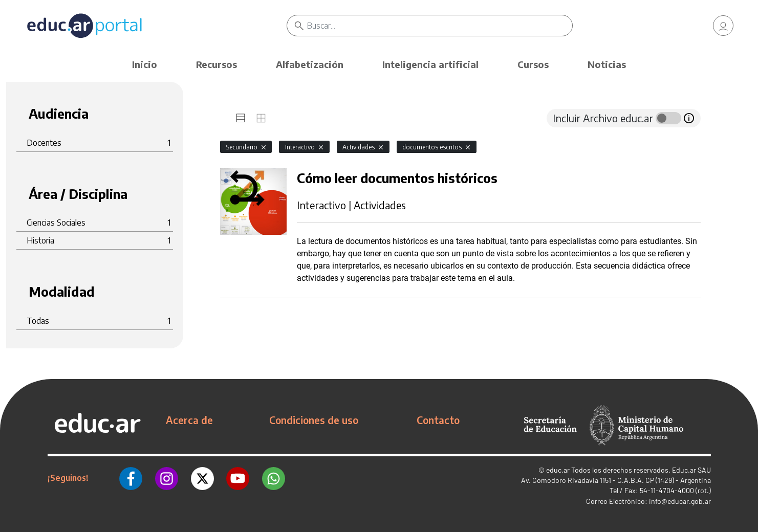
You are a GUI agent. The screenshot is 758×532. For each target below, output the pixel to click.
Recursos (216, 64)
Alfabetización (310, 64)
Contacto (438, 420)
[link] (723, 26)
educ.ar (558, 470)
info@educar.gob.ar (680, 501)
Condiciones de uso (314, 420)
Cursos (533, 64)
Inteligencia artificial (430, 64)
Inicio (145, 64)
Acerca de (189, 420)
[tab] (241, 118)
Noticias (607, 64)
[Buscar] (440, 26)
